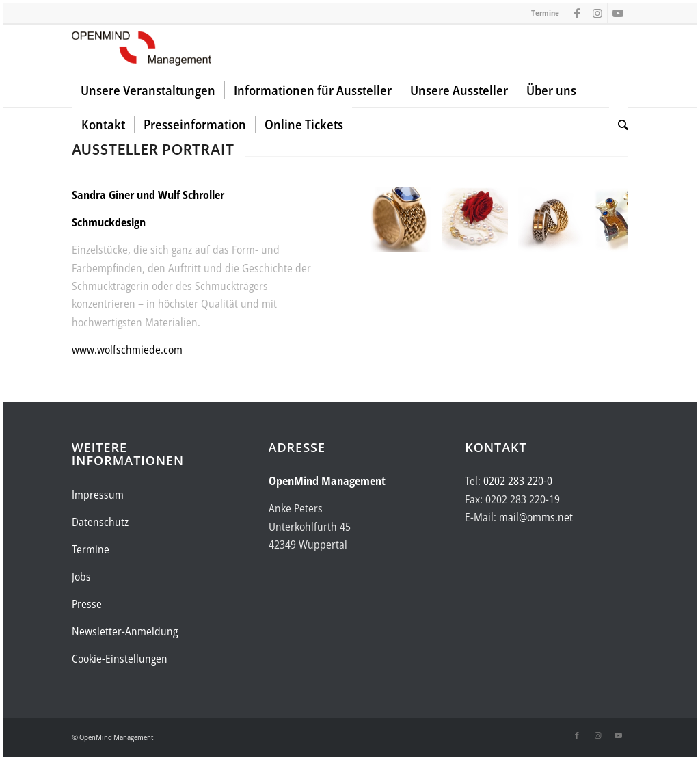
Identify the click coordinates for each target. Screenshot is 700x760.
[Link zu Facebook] (577, 13)
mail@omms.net (536, 517)
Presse (87, 604)
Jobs (81, 577)
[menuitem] (148, 90)
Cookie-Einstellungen (120, 659)
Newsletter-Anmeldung (125, 631)
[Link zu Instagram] (597, 13)
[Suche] (619, 125)
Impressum (98, 495)
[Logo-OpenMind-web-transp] (142, 49)
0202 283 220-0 (518, 481)
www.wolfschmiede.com (127, 350)
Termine (545, 13)
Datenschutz (100, 522)
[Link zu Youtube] (618, 13)
